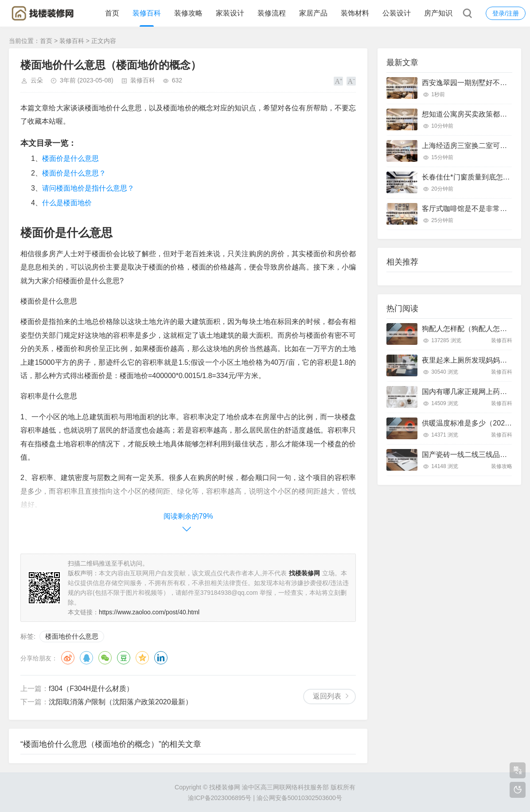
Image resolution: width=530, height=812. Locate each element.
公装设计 (397, 13)
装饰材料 (355, 13)
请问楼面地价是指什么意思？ (88, 188)
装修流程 (272, 13)
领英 (161, 658)
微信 (105, 658)
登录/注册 (506, 13)
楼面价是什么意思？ (74, 173)
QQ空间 (142, 658)
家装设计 (230, 13)
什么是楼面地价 (67, 203)
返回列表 (327, 696)
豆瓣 (124, 658)
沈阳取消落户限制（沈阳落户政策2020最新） (121, 702)
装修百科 (147, 13)
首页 (112, 13)
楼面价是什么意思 (70, 158)
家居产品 (313, 13)
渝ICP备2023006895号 (220, 798)
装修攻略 (188, 13)
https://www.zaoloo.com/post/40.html (149, 612)
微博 (68, 658)
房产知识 (438, 13)
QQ (86, 658)
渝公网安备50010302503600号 (299, 798)
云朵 (37, 80)
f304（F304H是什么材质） (91, 689)
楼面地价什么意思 (72, 636)
